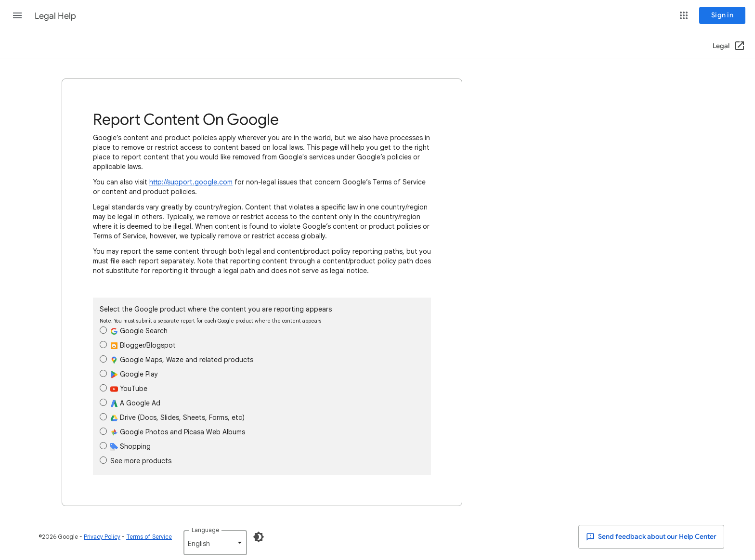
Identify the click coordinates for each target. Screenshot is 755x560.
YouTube (124, 389)
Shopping (125, 446)
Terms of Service (149, 537)
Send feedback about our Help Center (651, 537)
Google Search (134, 331)
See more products (136, 461)
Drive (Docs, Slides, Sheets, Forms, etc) (172, 417)
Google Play (129, 374)
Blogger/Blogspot (138, 345)
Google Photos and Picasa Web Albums (172, 432)
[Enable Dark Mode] (259, 537)
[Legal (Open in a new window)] (729, 46)
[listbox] (215, 543)
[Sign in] (722, 15)
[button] (17, 15)
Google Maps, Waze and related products (176, 360)
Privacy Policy (102, 537)
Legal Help (55, 16)
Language (205, 530)
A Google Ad (130, 403)
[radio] (103, 330)
